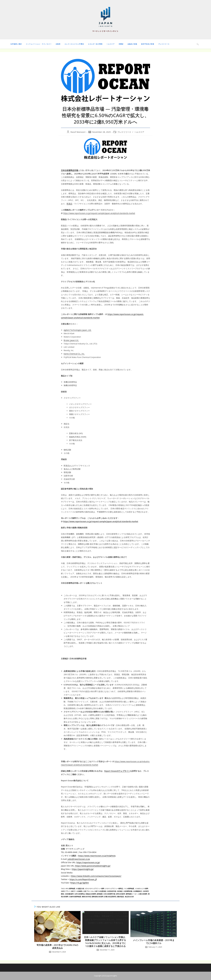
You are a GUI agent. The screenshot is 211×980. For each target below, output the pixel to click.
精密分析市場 (86, 897)
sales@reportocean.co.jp (78, 859)
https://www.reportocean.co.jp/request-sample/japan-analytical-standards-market (99, 213)
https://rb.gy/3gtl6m (80, 883)
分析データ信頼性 (77, 891)
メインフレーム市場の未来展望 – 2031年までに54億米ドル (154, 942)
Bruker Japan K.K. (71, 340)
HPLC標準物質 (70, 888)
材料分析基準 (120, 894)
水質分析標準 (143, 894)
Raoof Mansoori (78, 132)
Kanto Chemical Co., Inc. (74, 354)
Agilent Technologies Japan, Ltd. (78, 330)
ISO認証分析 (80, 888)
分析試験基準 (69, 894)
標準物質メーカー (132, 894)
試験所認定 (120, 897)
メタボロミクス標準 (141, 888)
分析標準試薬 (128, 891)
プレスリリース (124, 132)
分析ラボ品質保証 (100, 891)
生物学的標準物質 (75, 897)
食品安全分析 (129, 897)
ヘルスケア (139, 132)
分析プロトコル (88, 891)
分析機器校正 (138, 891)
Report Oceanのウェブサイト (117, 771)
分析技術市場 (111, 891)
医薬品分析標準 (91, 894)
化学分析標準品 (80, 894)
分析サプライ (65, 891)
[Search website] (198, 44)
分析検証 (120, 891)
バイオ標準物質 (129, 888)
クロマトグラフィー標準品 (114, 888)
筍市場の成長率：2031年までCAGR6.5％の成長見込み (57, 947)
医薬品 (69, 204)
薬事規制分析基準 (97, 897)
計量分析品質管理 (110, 897)
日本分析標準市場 (109, 894)
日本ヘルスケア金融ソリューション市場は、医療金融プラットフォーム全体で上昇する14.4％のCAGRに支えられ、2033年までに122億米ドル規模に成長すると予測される (105, 942)
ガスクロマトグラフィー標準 (95, 888)
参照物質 (100, 894)
